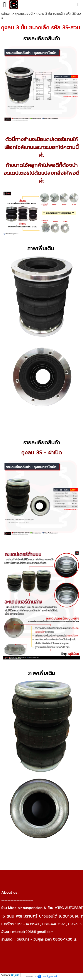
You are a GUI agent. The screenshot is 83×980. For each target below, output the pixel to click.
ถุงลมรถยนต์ (24, 14)
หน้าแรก (6, 14)
